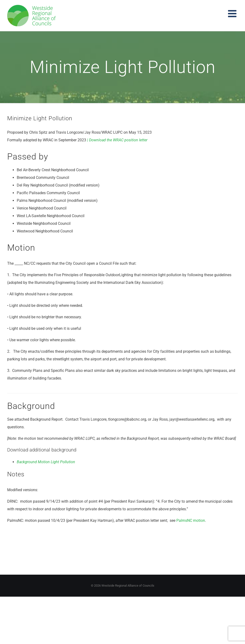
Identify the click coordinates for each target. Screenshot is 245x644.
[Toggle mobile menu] (233, 14)
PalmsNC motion (191, 520)
